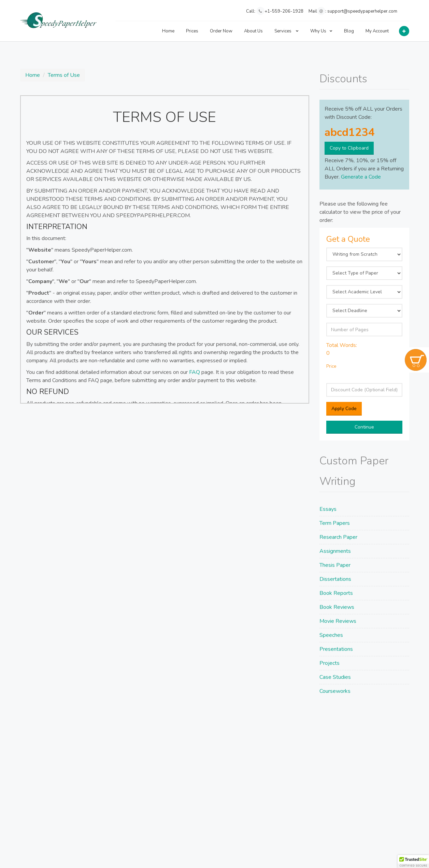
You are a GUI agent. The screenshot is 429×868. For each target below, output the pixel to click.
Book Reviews (337, 607)
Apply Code (344, 409)
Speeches (331, 635)
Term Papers (335, 523)
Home (168, 31)
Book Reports (336, 593)
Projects (330, 663)
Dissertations (335, 579)
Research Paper (338, 537)
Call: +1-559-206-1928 (275, 11)
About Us (253, 31)
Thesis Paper (335, 565)
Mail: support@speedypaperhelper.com (353, 11)
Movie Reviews (338, 621)
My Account (377, 31)
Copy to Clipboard (349, 148)
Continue (364, 427)
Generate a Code (361, 177)
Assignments (335, 551)
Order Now (221, 31)
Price (331, 366)
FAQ (195, 372)
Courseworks (335, 691)
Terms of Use (64, 75)
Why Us (321, 31)
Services (287, 31)
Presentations (336, 649)
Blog (349, 31)
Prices (192, 31)
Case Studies (335, 677)
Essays (328, 509)
